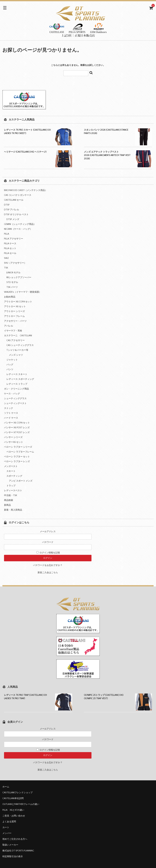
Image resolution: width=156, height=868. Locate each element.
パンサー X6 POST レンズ (17, 428)
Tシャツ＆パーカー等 (17, 350)
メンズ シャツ (16, 355)
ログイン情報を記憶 (48, 553)
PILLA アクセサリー (14, 239)
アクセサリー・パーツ (15, 321)
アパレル (9, 326)
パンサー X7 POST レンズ (17, 432)
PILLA (7, 234)
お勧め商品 (10, 297)
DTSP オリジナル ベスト (16, 215)
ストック (9, 408)
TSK (6, 268)
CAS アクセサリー (16, 340)
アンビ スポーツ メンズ (21, 481)
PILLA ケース (10, 244)
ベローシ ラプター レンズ (17, 462)
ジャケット (12, 360)
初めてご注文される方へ (15, 839)
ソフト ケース (11, 413)
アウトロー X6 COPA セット (18, 302)
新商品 (7, 505)
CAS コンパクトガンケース (18, 195)
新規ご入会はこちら (48, 573)
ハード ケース (11, 418)
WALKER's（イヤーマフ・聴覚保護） (23, 292)
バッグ (10, 365)
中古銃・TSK (11, 495)
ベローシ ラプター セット (17, 457)
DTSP (7, 205)
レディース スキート (17, 374)
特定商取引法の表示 (13, 857)
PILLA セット (10, 248)
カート (6, 827)
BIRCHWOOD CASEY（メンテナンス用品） (26, 190)
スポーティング (14, 476)
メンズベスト (11, 466)
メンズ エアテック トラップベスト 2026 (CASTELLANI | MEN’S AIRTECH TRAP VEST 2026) (107, 155)
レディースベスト (13, 491)
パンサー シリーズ (13, 437)
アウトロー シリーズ (14, 311)
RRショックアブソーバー (19, 277)
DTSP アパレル (12, 210)
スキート (11, 471)
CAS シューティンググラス (20, 345)
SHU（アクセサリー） (15, 263)
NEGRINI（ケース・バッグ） (18, 229)
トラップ (11, 486)
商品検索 (9, 500)
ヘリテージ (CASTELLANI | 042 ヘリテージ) (25, 152)
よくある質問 (9, 822)
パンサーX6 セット (14, 442)
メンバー (7, 833)
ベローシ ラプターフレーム (20, 452)
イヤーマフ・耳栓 (13, 331)
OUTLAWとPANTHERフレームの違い (21, 804)
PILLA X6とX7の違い (13, 810)
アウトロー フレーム (14, 316)
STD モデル (12, 282)
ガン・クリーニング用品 (16, 389)
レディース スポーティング (20, 379)
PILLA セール (10, 253)
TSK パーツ (12, 287)
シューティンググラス (15, 399)
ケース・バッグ (12, 394)
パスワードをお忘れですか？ (48, 565)
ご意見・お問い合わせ (14, 816)
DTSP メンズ (13, 219)
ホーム (6, 787)
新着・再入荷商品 (13, 510)
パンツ (10, 370)
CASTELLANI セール (14, 200)
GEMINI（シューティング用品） (20, 224)
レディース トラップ (17, 384)
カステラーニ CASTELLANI (18, 336)
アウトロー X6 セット (15, 307)
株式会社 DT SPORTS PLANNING (18, 851)
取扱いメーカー (10, 845)
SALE (6, 258)
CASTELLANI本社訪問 (13, 798)
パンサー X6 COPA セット (17, 423)
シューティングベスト (15, 403)
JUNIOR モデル (13, 273)
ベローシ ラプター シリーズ (18, 447)
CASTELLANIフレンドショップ (18, 793)
